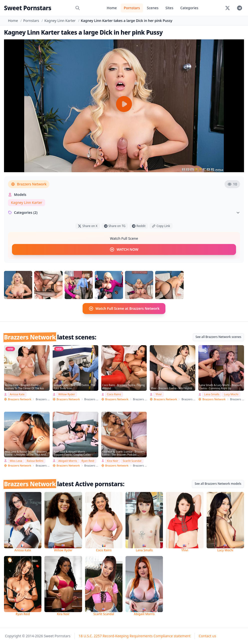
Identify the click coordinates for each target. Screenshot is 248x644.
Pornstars (132, 8)
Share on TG (115, 226)
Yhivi (158, 394)
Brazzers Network (29, 184)
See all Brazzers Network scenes (218, 337)
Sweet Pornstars (28, 8)
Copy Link (161, 226)
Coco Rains (114, 394)
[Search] (78, 8)
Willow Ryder (67, 394)
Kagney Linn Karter (60, 21)
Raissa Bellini (35, 461)
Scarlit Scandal (132, 461)
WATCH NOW (124, 249)
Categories (189, 8)
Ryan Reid (88, 461)
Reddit (139, 226)
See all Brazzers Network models (218, 484)
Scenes (153, 8)
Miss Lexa (16, 461)
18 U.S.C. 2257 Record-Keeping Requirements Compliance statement (134, 636)
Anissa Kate (17, 394)
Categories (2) (124, 212)
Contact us (208, 636)
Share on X (88, 226)
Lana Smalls (212, 394)
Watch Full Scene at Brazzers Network (124, 309)
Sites (169, 8)
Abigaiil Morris (68, 461)
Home (112, 8)
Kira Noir (113, 461)
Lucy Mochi (231, 394)
